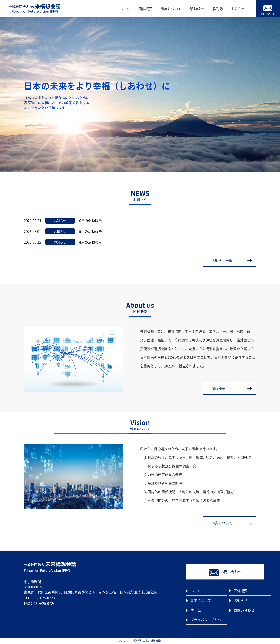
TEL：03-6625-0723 (39, 598)
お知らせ (238, 9)
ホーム (125, 9)
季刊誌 (218, 9)
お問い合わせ (244, 610)
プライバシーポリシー (208, 620)
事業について (171, 9)
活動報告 (197, 9)
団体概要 (145, 9)
